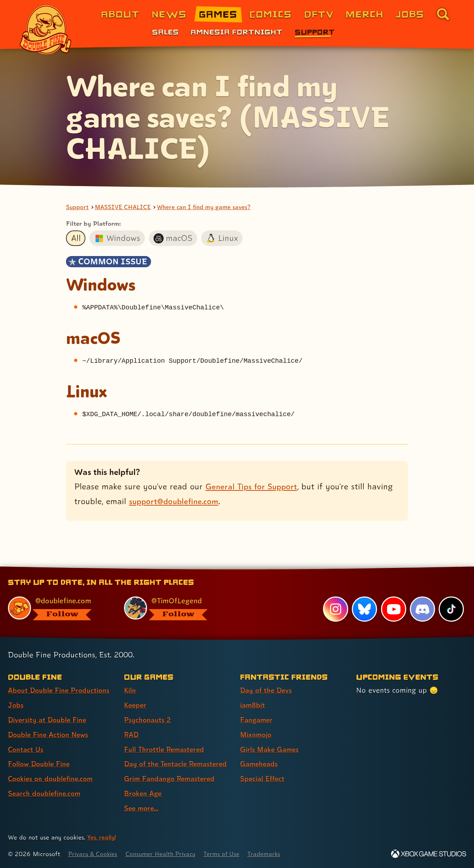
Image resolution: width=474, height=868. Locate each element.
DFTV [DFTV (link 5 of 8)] (319, 14)
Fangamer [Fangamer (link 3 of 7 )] (257, 720)
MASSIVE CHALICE (124, 207)
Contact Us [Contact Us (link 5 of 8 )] (26, 749)
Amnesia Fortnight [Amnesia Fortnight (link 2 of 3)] (237, 32)
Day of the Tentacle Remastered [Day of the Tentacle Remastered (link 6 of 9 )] (178, 764)
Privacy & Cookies (94, 854)
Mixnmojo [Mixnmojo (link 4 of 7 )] (257, 735)
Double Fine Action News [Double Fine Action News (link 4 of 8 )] (50, 735)
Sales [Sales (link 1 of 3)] (165, 32)
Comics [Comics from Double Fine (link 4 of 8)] (271, 14)
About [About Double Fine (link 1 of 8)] (120, 14)
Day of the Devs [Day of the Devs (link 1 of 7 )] (267, 690)
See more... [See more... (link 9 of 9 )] (142, 808)
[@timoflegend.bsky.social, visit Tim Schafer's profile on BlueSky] (174, 608)
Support (77, 207)
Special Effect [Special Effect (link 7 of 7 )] (263, 779)
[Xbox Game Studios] (429, 854)
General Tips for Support (253, 487)
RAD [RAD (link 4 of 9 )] (132, 735)
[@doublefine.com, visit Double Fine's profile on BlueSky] (58, 608)
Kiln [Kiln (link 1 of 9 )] (130, 690)
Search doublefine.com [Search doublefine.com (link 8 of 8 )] (46, 793)
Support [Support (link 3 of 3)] (315, 32)
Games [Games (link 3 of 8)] (218, 14)
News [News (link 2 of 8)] (169, 14)
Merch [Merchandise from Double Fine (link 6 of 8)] (365, 14)
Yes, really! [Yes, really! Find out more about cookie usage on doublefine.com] (102, 837)
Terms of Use (228, 854)
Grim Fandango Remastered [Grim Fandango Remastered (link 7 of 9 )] (171, 779)
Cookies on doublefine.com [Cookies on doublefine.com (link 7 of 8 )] (52, 779)
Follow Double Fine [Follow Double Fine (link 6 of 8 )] (40, 764)
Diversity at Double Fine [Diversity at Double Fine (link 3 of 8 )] (48, 720)
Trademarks (271, 854)
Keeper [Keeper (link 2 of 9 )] (136, 705)
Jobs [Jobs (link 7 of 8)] (410, 14)
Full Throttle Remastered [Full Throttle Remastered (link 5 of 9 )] (166, 749)
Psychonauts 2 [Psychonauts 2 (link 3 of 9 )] (148, 720)
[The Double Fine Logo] (46, 30)
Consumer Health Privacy (165, 854)
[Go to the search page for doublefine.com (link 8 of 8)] (443, 14)
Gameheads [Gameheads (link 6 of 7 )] (260, 764)
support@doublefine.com (176, 501)
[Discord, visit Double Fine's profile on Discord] (422, 609)
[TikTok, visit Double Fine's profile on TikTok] (451, 609)
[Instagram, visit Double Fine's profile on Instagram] (335, 609)
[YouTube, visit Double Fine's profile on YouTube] (393, 609)
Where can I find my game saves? (208, 207)
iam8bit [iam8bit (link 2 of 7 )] (253, 705)
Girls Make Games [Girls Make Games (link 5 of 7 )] (270, 749)
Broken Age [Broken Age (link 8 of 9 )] (144, 793)
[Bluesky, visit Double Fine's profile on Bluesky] (364, 609)
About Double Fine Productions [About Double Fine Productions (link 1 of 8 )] (60, 690)
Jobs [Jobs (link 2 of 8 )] (16, 705)
